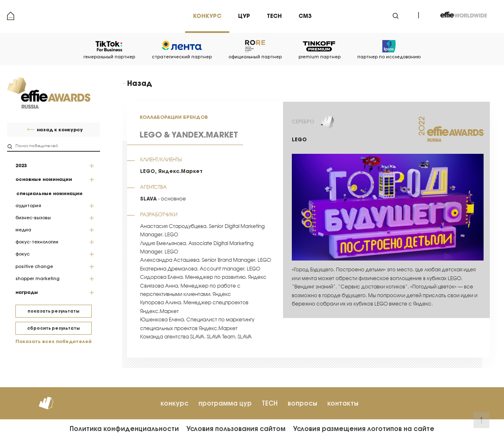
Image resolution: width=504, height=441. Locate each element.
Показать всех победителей (54, 342)
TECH (270, 403)
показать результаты (53, 311)
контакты (343, 403)
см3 (305, 16)
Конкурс (207, 16)
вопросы (302, 403)
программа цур (225, 403)
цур (244, 16)
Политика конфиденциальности (124, 429)
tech (274, 16)
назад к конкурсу (60, 130)
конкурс (174, 403)
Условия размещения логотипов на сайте (364, 429)
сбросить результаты (53, 328)
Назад (139, 83)
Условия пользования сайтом (236, 429)
